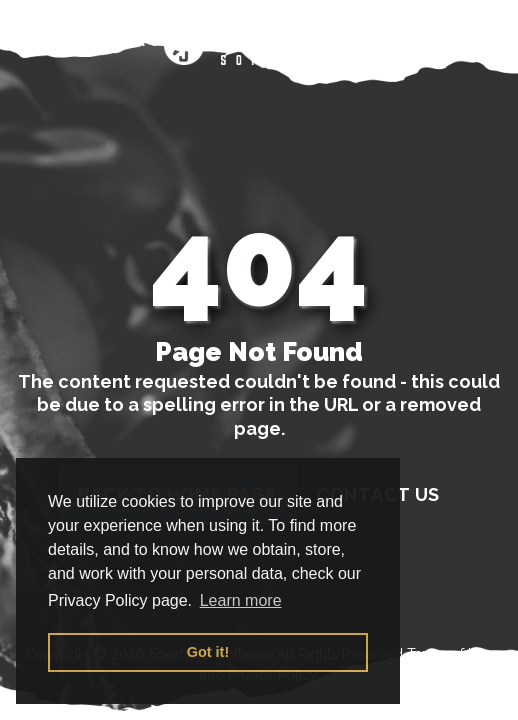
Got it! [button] (208, 652)
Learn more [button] (241, 600)
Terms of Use (450, 654)
